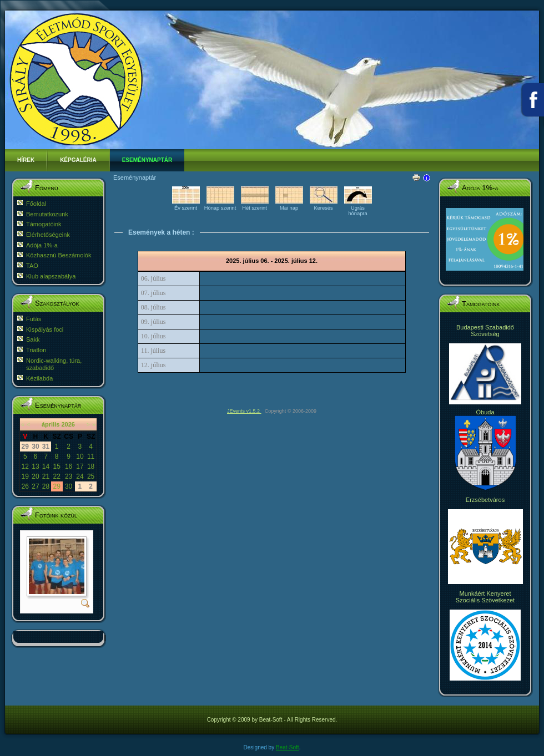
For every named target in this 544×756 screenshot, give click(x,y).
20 (35, 476)
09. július (153, 322)
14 (46, 466)
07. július (153, 293)
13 (35, 466)
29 (56, 486)
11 (91, 456)
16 (69, 466)
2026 (68, 424)
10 (80, 456)
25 (91, 476)
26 (25, 486)
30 (69, 486)
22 (56, 476)
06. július (153, 278)
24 (80, 476)
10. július (153, 336)
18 (91, 466)
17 (80, 466)
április (51, 424)
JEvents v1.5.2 (244, 411)
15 (56, 466)
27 (35, 486)
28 (46, 486)
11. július (153, 351)
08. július (153, 307)
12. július (153, 365)
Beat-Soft (288, 747)
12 (25, 466)
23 (69, 476)
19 (25, 476)
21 (46, 476)
